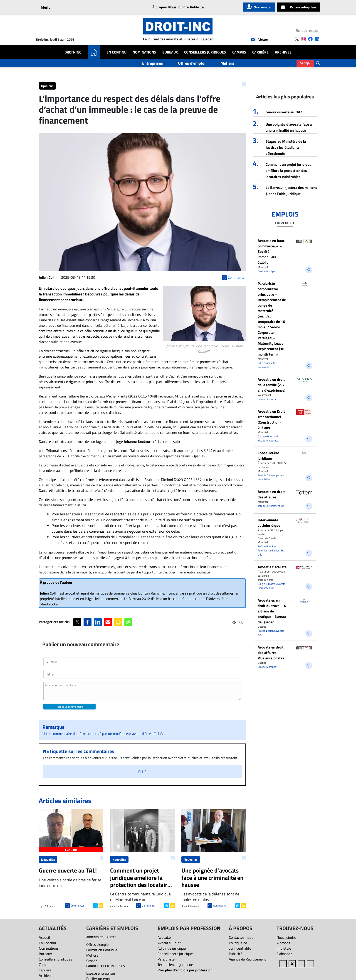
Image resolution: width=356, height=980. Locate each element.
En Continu (116, 52)
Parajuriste (166, 959)
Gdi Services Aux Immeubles (267, 365)
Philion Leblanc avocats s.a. (271, 633)
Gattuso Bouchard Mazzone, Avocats (268, 438)
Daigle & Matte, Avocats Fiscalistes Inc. (272, 586)
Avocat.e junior (169, 943)
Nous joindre (178, 7)
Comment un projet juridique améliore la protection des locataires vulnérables (288, 171)
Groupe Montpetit (268, 271)
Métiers (227, 63)
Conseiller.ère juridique (268, 456)
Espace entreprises (299, 7)
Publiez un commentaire (69, 707)
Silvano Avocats (267, 399)
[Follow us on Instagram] (304, 39)
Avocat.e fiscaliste (272, 567)
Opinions (47, 86)
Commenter (77, 906)
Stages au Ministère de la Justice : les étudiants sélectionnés (286, 147)
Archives (283, 52)
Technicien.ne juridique (175, 965)
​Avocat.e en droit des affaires (271, 494)
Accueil (44, 937)
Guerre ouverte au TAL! (284, 112)
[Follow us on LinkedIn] (317, 39)
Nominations (144, 52)
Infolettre (259, 39)
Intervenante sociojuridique (269, 523)
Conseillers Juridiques (205, 52)
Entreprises (153, 63)
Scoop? (305, 63)
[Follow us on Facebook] (310, 39)
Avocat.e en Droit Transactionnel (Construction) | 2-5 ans (271, 419)
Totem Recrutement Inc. (271, 506)
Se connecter (259, 7)
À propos (160, 7)
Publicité (197, 7)
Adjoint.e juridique (172, 948)
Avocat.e (164, 937)
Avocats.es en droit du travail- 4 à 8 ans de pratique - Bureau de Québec (272, 611)
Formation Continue (102, 950)
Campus (239, 52)
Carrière (260, 52)
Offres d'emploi (192, 63)
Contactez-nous (241, 937)
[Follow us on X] (297, 39)
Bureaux (170, 52)
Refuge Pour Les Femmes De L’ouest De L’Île (271, 550)
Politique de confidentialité (240, 946)
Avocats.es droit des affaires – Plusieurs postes (271, 653)
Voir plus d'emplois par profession (185, 970)
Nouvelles (48, 859)
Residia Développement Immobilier (271, 477)
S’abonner (284, 954)
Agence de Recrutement (247, 959)
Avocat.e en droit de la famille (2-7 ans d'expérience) (272, 385)
